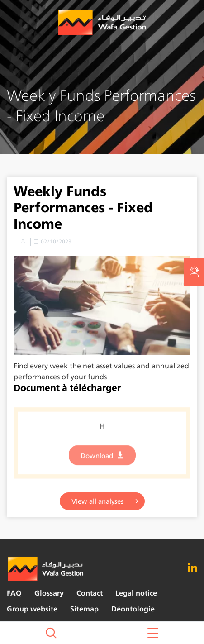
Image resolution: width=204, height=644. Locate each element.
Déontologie (133, 609)
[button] (153, 633)
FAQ (14, 593)
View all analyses (97, 501)
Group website (32, 609)
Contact (90, 593)
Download (97, 459)
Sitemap (84, 609)
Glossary (49, 593)
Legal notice (136, 593)
